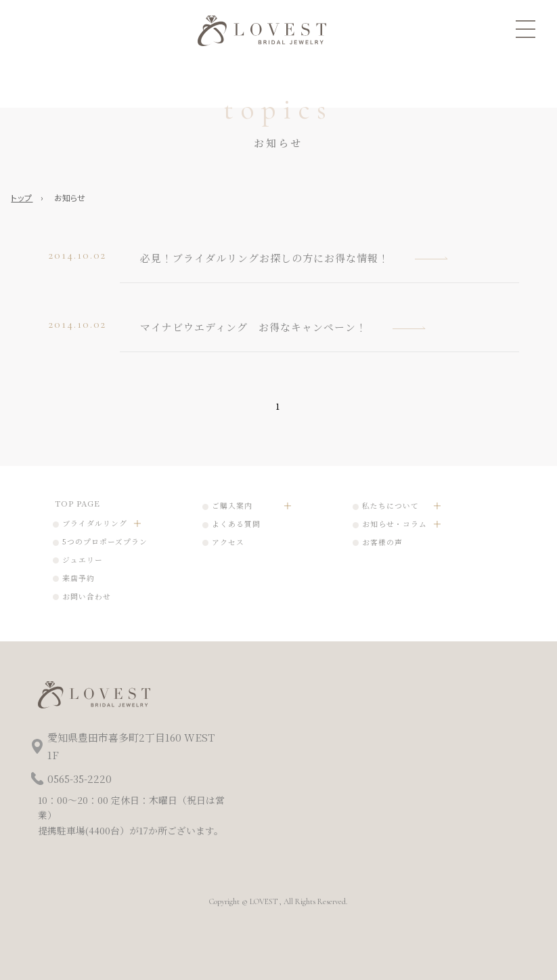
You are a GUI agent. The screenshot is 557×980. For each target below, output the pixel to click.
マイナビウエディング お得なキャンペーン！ (253, 327)
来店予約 (79, 578)
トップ (22, 197)
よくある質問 (236, 524)
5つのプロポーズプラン (105, 541)
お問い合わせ (87, 596)
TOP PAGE (77, 503)
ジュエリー (83, 560)
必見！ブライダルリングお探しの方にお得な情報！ (265, 258)
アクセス (228, 542)
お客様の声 (382, 542)
